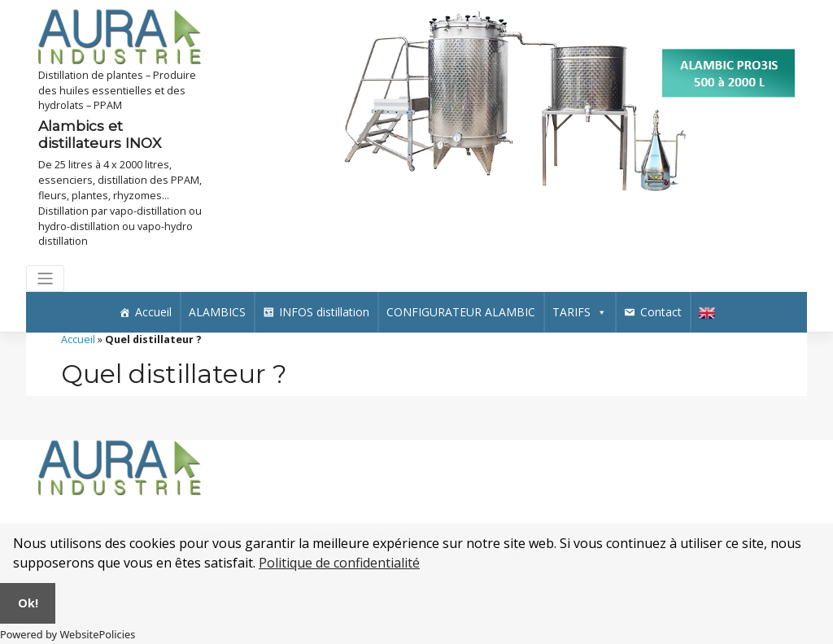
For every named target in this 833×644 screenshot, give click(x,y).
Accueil (153, 312)
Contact (661, 312)
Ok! (28, 603)
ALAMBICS (217, 312)
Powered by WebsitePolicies (68, 634)
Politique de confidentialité (339, 563)
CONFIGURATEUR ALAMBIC (461, 312)
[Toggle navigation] (45, 278)
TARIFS (580, 312)
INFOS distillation (324, 312)
